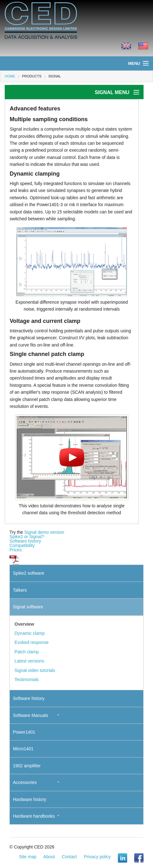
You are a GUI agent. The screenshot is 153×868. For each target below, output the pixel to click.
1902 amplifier (27, 766)
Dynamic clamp (30, 633)
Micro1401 (23, 749)
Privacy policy (97, 857)
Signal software (28, 607)
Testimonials (27, 679)
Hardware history (30, 799)
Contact (69, 857)
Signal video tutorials (35, 670)
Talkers (20, 590)
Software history (25, 541)
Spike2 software (29, 573)
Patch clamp (27, 652)
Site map (28, 857)
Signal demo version (44, 532)
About (49, 857)
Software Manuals (31, 715)
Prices (16, 550)
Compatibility (22, 545)
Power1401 (24, 732)
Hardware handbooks (34, 816)
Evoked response (31, 642)
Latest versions (29, 661)
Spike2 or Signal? (27, 537)
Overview (24, 624)
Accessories (25, 782)
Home (10, 76)
